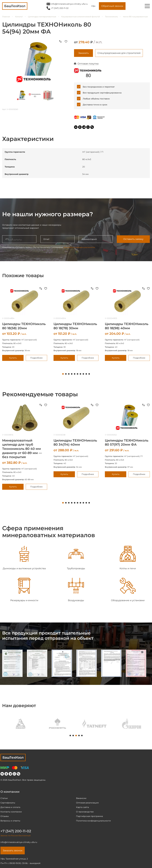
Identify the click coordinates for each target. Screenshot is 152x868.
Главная (6, 17)
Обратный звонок (112, 6)
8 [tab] (83, 374)
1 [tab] (63, 374)
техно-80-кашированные (135, 17)
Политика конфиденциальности (93, 821)
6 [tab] (78, 374)
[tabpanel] (76, 324)
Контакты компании (11, 812)
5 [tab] (75, 374)
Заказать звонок (13, 851)
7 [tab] (80, 374)
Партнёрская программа (89, 816)
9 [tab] (86, 374)
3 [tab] (69, 374)
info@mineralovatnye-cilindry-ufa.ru (69, 4)
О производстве (85, 812)
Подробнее (36, 358)
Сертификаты (8, 803)
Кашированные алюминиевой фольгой (81, 17)
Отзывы (5, 816)
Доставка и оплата (10, 807)
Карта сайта (82, 807)
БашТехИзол (13, 758)
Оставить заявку (133, 239)
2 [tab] (66, 374)
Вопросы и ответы (10, 821)
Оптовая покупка (88, 64)
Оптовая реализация (87, 803)
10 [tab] (89, 374)
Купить (13, 358)
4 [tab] (72, 374)
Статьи (4, 798)
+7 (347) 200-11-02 (60, 8)
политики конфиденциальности (79, 247)
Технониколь (111, 17)
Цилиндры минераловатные (42, 17)
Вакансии (81, 798)
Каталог (19, 17)
